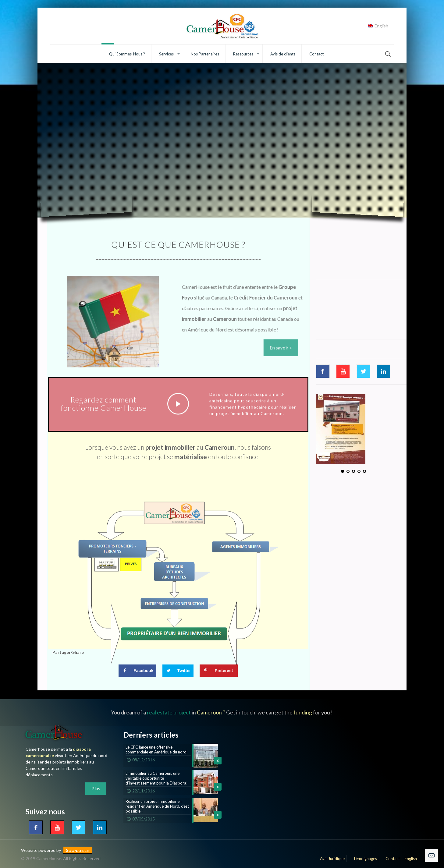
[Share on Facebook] (137, 672)
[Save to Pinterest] (219, 672)
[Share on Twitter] (178, 672)
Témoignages (363, 859)
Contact (391, 859)
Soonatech (78, 850)
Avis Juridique (330, 859)
